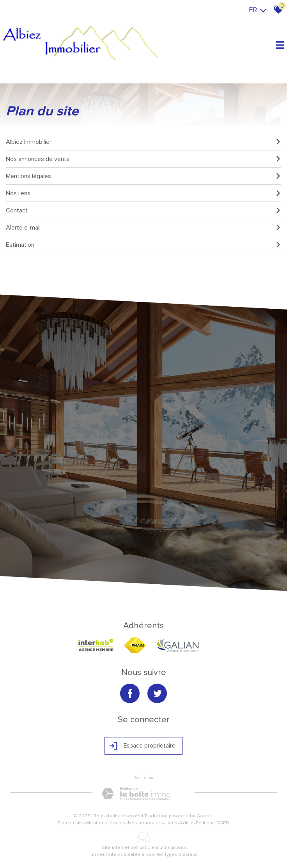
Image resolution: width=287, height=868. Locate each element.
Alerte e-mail (143, 228)
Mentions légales (143, 176)
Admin (187, 823)
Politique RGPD (213, 823)
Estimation (143, 245)
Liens (171, 823)
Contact (143, 210)
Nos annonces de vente (143, 159)
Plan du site (71, 823)
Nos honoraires (145, 823)
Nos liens (143, 193)
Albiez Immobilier (143, 142)
